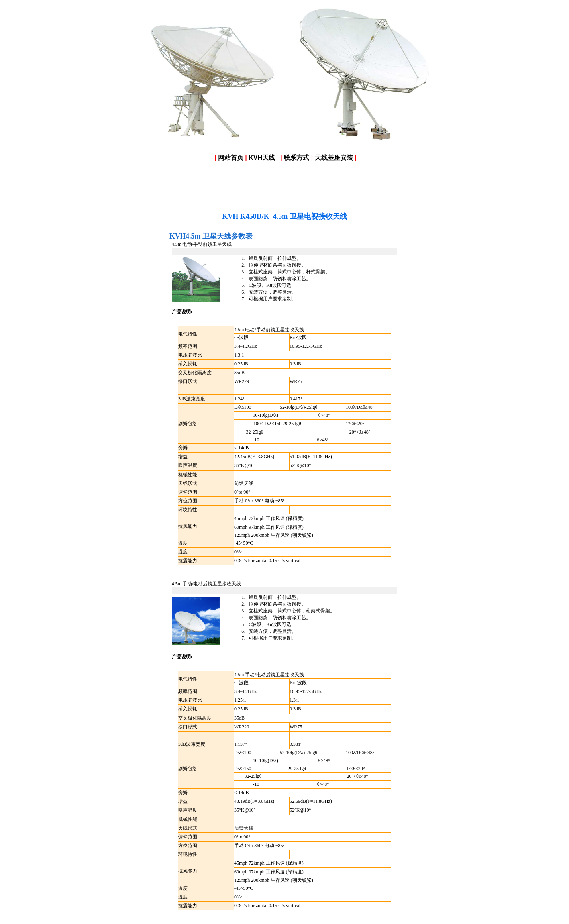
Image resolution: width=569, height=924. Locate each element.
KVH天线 (262, 158)
